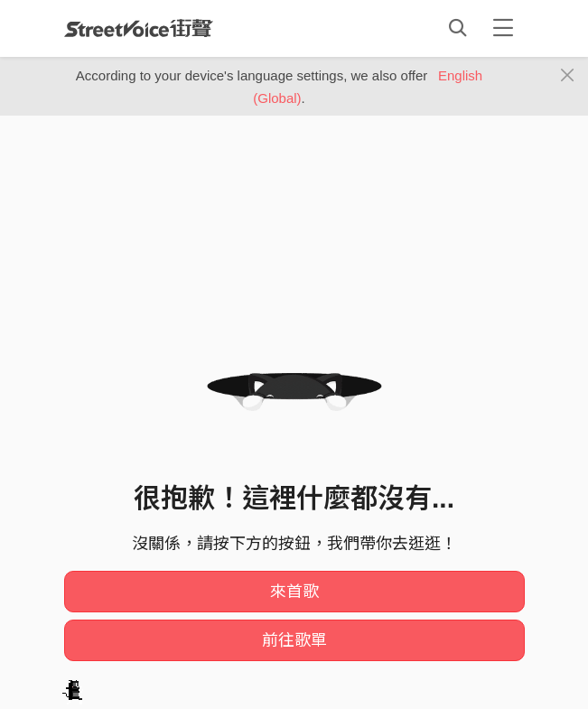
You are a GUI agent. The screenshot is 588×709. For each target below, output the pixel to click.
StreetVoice (139, 28)
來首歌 (294, 592)
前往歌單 (294, 640)
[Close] (568, 76)
